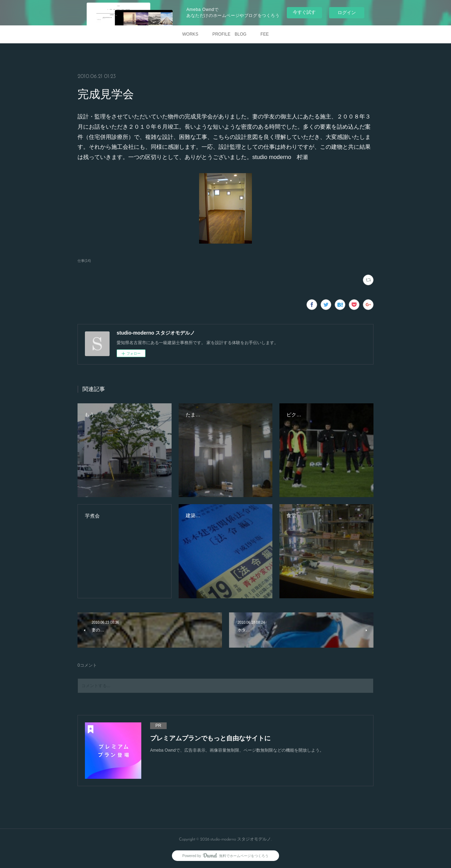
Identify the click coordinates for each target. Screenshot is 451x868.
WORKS (190, 34)
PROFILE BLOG (230, 34)
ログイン (347, 13)
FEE (264, 34)
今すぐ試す (304, 12)
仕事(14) (84, 261)
